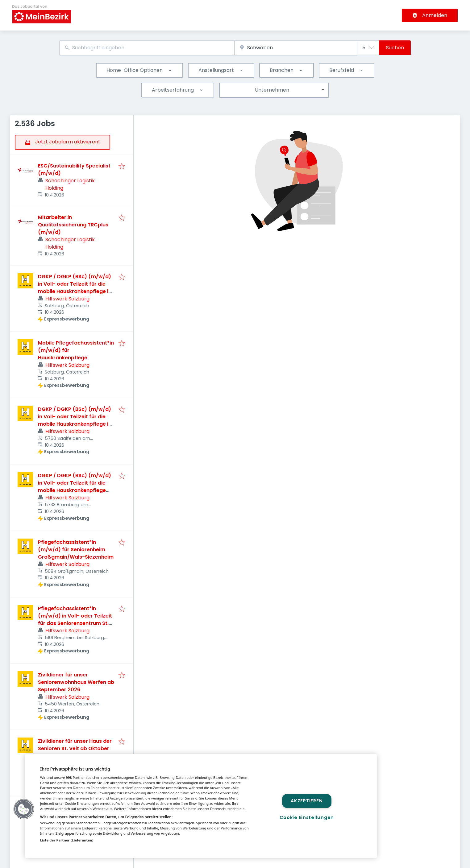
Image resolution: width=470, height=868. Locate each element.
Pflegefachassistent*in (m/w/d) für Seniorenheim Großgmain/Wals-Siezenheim (76, 550)
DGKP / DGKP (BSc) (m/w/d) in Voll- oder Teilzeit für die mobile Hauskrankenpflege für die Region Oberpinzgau (75, 487)
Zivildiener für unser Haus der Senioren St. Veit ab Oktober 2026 (75, 748)
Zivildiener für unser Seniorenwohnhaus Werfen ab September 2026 (76, 682)
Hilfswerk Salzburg (67, 299)
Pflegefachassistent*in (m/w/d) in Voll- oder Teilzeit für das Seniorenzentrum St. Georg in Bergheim (75, 620)
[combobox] (147, 48)
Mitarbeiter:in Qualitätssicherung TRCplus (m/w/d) (73, 225)
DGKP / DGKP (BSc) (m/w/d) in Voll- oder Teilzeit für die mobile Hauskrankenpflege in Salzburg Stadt (75, 288)
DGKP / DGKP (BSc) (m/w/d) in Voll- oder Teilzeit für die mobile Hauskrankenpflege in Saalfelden (75, 420)
